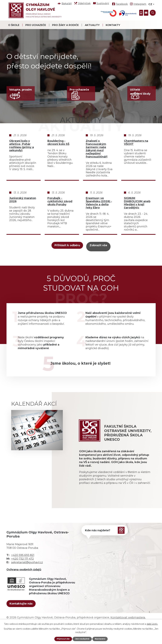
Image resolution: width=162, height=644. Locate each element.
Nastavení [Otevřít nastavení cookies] (101, 639)
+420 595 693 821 (23, 569)
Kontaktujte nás (26, 618)
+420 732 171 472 (22, 572)
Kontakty (113, 25)
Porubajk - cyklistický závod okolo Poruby (60, 216)
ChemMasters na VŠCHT (136, 157)
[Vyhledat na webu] (153, 13)
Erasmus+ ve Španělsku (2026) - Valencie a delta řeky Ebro (99, 217)
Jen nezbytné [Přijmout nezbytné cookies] (82, 639)
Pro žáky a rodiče (65, 25)
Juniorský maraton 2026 (23, 214)
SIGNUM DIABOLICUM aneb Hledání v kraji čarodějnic (137, 217)
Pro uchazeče (36, 25)
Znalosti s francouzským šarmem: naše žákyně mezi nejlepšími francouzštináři (97, 163)
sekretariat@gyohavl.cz (27, 576)
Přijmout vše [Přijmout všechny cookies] (62, 639)
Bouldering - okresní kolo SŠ (58, 157)
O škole (14, 25)
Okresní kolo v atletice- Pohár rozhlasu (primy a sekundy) (22, 160)
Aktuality (92, 25)
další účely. (152, 624)
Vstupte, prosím (21, 91)
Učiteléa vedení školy (140, 93)
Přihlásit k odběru (57, 260)
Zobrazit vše (105, 260)
